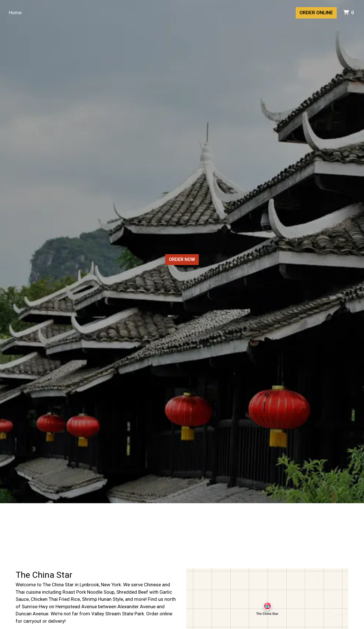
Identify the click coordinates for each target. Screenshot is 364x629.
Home (15, 13)
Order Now (182, 259)
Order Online (316, 13)
